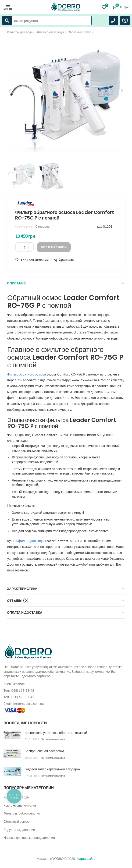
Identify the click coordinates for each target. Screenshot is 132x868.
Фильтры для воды (20, 32)
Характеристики (22, 589)
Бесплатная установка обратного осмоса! (56, 733)
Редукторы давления (19, 830)
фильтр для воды (31, 541)
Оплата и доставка (25, 613)
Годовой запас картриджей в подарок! (53, 769)
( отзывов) (43, 227)
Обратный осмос (79, 32)
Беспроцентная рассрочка (44, 751)
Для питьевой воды (50, 32)
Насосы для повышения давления (29, 838)
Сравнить (66, 260)
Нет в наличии (54, 247)
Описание (16, 283)
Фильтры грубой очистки (22, 813)
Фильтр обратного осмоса (27, 374)
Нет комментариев (53, 739)
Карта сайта (86, 859)
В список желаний (34, 260)
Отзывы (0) (18, 601)
